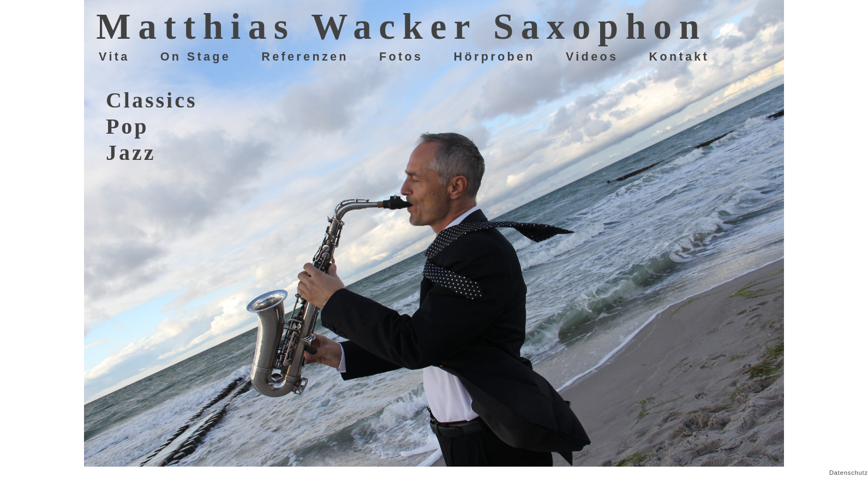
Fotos (401, 57)
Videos (592, 57)
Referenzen (305, 57)
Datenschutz (849, 473)
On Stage (196, 57)
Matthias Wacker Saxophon (401, 26)
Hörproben (495, 57)
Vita (114, 57)
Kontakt (679, 57)
